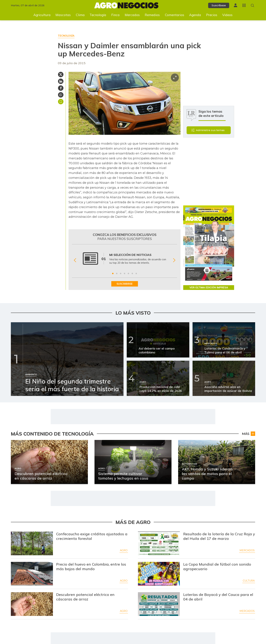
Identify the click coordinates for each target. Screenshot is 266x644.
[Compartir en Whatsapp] (61, 95)
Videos (227, 15)
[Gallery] (125, 260)
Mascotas (63, 15)
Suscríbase (219, 5)
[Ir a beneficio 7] (136, 273)
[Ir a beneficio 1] (113, 273)
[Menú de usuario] (235, 5)
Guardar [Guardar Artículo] (61, 102)
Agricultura (42, 15)
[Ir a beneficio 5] (128, 273)
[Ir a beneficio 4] (125, 273)
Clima (80, 15)
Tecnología (98, 15)
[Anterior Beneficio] (75, 260)
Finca (115, 15)
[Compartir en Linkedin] (61, 81)
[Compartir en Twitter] (61, 75)
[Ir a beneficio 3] (121, 273)
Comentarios (175, 15)
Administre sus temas (210, 130)
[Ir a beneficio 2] (117, 273)
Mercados (132, 15)
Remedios (152, 15)
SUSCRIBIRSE (125, 284)
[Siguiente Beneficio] (174, 260)
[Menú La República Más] (244, 5)
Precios (212, 15)
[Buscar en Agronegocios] (253, 6)
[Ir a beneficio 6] (132, 273)
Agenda (195, 15)
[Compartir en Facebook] (61, 88)
